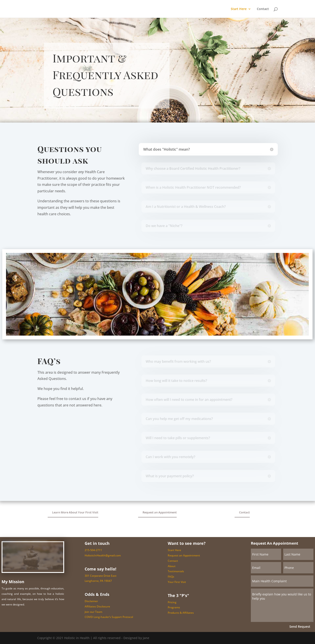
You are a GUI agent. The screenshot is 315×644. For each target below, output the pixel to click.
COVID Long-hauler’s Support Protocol (109, 617)
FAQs (171, 577)
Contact (263, 9)
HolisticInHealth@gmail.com (103, 555)
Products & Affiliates (181, 613)
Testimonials (176, 571)
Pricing (172, 602)
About (172, 566)
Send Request (300, 627)
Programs (174, 607)
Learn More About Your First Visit (75, 512)
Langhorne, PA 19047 (98, 581)
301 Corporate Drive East (101, 576)
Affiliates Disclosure (97, 606)
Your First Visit (177, 582)
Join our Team (93, 612)
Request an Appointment (160, 512)
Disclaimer (91, 601)
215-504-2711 (93, 550)
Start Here (239, 9)
